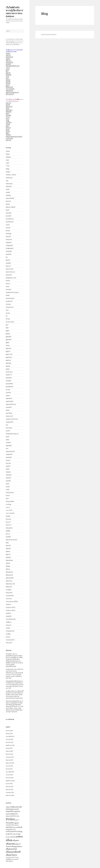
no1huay (8, 304)
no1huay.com (10, 307)
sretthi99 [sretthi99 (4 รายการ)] (19, 827)
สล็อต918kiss (9, 560)
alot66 (8, 189)
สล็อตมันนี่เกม (9, 572)
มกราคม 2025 (10, 775)
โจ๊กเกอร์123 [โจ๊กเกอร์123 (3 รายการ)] (9, 861)
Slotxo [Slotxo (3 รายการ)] (14, 827)
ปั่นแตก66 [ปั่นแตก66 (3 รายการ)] (13, 837)
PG (7, 316)
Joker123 (8, 266)
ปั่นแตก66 (8, 519)
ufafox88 (8, 478)
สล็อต (7, 543)
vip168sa (8, 481)
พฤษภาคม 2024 (10, 795)
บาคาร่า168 (9, 510)
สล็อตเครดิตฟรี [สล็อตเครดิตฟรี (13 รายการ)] (13, 852)
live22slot (9, 289)
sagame (8, 59)
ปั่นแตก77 (8, 522)
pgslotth (8, 366)
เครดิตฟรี (8, 613)
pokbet (8, 369)
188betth (8, 135)
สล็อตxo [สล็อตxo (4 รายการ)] (20, 846)
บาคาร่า (8, 68)
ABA (7, 181)
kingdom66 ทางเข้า (11, 278)
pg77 (7, 71)
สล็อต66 (8, 552)
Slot (7, 425)
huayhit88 (9, 251)
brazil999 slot (10, 219)
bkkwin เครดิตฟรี (10, 207)
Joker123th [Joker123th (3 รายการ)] (9, 816)
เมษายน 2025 (9, 766)
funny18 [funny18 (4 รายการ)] (16, 809)
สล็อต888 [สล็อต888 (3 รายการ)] (8, 846)
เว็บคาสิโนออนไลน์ (11, 619)
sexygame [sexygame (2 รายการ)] (16, 825)
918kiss (8, 53)
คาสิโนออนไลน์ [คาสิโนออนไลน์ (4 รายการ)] (11, 831)
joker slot (8, 140)
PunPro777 (9, 375)
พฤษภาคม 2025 (10, 763)
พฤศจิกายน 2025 (10, 745)
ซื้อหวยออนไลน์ (10, 94)
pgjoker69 (9, 340)
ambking (8, 195)
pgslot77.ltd (9, 354)
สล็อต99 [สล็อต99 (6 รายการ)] (16, 840)
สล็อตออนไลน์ (9, 87)
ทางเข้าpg (8, 504)
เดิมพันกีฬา (9, 616)
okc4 (7, 310)
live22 (8, 76)
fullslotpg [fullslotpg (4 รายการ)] (9, 809)
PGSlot (8, 345)
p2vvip (8, 313)
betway (8, 204)
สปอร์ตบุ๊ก (8, 537)
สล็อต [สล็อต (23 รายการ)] (9, 840)
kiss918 (8, 131)
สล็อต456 (8, 549)
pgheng (8, 334)
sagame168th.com (11, 404)
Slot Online (9, 428)
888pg (8, 169)
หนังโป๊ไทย (9, 122)
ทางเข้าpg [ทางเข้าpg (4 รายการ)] (19, 831)
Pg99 (7, 328)
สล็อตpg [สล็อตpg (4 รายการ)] (14, 846)
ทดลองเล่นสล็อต (10, 501)
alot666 (8, 192)
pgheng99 (9, 337)
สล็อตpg (8, 566)
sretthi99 (8, 443)
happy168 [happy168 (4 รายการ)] (9, 811)
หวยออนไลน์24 (10, 596)
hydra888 (9, 254)
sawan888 (9, 407)
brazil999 (9, 216)
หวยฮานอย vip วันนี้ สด (12, 602)
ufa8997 (8, 466)
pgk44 (8, 343)
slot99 (8, 108)
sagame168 (9, 398)
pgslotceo (8, 360)
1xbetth (8, 124)
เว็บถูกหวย (9, 625)
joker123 (8, 55)
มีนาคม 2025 (9, 769)
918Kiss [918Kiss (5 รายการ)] (13, 807)
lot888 (8, 295)
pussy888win (10, 387)
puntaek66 (9, 378)
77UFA (8, 166)
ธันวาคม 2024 (10, 778)
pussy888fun (9, 384)
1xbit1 (8, 163)
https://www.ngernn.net (12, 92)
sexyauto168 (9, 416)
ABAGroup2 (9, 184)
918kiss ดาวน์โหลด (11, 175)
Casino (8, 225)
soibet (7, 440)
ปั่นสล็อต (8, 516)
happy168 (9, 242)
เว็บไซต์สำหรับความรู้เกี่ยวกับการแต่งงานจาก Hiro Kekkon (14, 12)
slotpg (7, 121)
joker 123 (8, 60)
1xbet (7, 160)
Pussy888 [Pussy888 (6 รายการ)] (10, 823)
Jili (7, 257)
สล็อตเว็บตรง (9, 106)
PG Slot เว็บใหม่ (10, 322)
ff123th (8, 231)
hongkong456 (10, 248)
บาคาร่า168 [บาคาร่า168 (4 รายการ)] (16, 834)
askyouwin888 (10, 198)
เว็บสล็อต (8, 634)
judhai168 (9, 275)
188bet (8, 154)
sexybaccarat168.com (12, 419)
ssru (7, 448)
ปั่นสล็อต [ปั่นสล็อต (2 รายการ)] (8, 837)
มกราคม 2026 (10, 739)
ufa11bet (8, 463)
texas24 (8, 460)
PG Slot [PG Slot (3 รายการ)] (17, 816)
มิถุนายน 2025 (10, 760)
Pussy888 (8, 381)
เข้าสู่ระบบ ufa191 (11, 607)
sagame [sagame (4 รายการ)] (16, 823)
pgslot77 (8, 351)
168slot (8, 151)
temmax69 (9, 457)
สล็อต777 (8, 554)
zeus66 (8, 487)
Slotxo (8, 437)
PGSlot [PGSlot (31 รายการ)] (10, 819)
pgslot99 (8, 73)
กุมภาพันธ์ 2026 (10, 736)
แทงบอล (8, 637)
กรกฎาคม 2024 (10, 792)
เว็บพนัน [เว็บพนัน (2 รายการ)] (17, 857)
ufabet (8, 469)
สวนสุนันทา (9, 590)
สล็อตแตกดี (9, 587)
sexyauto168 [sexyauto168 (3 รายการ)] (10, 825)
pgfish (8, 331)
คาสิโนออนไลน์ (10, 493)
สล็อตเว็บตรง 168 (10, 584)
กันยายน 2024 (10, 787)
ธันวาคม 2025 (10, 742)
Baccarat (8, 201)
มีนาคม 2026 (9, 733)
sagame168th (10, 401)
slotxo (8, 119)
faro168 (8, 228)
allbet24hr (9, 186)
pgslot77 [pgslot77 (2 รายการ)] (17, 820)
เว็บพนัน (8, 628)
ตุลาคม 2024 (9, 784)
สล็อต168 (8, 546)
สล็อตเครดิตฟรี (10, 578)
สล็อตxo (8, 569)
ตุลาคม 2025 (9, 748)
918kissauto (9, 178)
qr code (8, 390)
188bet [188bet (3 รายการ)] (8, 807)
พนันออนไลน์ (9, 528)
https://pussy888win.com (13, 66)
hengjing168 (9, 245)
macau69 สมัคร (10, 298)
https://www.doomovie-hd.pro (14, 136)
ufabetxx (8, 472)
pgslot (7, 113)
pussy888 (8, 64)
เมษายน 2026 (9, 731)
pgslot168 (8, 348)
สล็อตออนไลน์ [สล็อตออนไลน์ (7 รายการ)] (11, 849)
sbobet (8, 410)
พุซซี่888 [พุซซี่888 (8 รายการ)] (19, 837)
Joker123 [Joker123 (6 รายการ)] (14, 814)
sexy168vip (9, 413)
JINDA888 (9, 112)
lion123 (8, 284)
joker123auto (10, 269)
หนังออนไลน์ (9, 593)
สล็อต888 (8, 557)
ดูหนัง (7, 78)
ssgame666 (9, 446)
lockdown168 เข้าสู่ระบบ (12, 292)
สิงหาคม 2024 (10, 789)
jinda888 (8, 263)
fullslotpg (8, 75)
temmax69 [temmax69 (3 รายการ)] (9, 829)
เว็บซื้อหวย (9, 622)
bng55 (8, 210)
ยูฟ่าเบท (8, 534)
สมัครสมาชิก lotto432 (12, 540)
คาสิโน (8, 490)
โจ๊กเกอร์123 (9, 643)
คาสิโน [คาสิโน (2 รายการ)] (14, 829)
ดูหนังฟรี (8, 80)
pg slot (8, 69)
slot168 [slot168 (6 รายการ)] (9, 827)
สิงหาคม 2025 (10, 754)
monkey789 (9, 301)
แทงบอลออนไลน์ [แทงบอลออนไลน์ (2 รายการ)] (15, 859)
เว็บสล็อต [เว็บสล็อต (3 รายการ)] (8, 859)
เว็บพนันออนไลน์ (10, 631)
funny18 (8, 128)
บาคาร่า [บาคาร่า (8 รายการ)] (9, 834)
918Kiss (8, 172)
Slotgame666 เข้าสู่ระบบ (12, 434)
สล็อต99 (8, 563)
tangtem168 (9, 454)
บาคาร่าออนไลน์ (10, 89)
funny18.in (9, 239)
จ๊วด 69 (8, 496)
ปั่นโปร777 (9, 525)
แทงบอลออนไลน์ (10, 640)
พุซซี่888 (8, 531)
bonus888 (9, 213)
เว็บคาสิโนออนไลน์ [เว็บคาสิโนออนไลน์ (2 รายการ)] (10, 857)
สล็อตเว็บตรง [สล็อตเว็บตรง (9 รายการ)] (11, 855)
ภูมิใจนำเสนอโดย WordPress (49, 35)
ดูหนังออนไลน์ (9, 57)
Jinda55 (8, 260)
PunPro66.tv (9, 372)
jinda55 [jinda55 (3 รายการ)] (8, 814)
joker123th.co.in (10, 272)
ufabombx (9, 475)
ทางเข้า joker (9, 138)
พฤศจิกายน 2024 (10, 781)
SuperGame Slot (10, 451)
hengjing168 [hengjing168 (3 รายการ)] (16, 811)
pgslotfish (8, 363)
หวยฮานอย (9, 599)
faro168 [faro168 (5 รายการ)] (19, 807)
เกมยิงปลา (8, 604)
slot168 (8, 105)
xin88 (7, 484)
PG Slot (8, 319)
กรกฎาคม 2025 (10, 757)
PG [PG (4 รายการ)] (14, 816)
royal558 (8, 393)
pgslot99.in (9, 357)
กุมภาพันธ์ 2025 (10, 772)
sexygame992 (10, 422)
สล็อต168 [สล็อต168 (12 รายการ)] (10, 844)
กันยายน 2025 (10, 751)
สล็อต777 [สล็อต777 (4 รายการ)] (18, 844)
